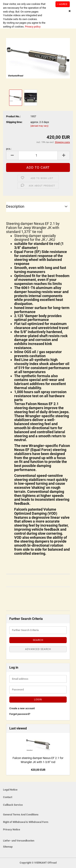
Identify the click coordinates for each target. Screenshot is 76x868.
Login (38, 700)
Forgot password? (20, 714)
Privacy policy (32, 27)
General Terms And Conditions (21, 815)
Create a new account (22, 708)
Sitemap (8, 847)
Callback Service (13, 805)
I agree (63, 4)
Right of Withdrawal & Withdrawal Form (26, 822)
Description (15, 206)
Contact (8, 797)
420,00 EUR (38, 770)
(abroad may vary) (39, 126)
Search (38, 640)
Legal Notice (10, 790)
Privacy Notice (12, 829)
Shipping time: (14, 122)
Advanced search (38, 649)
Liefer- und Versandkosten (19, 841)
